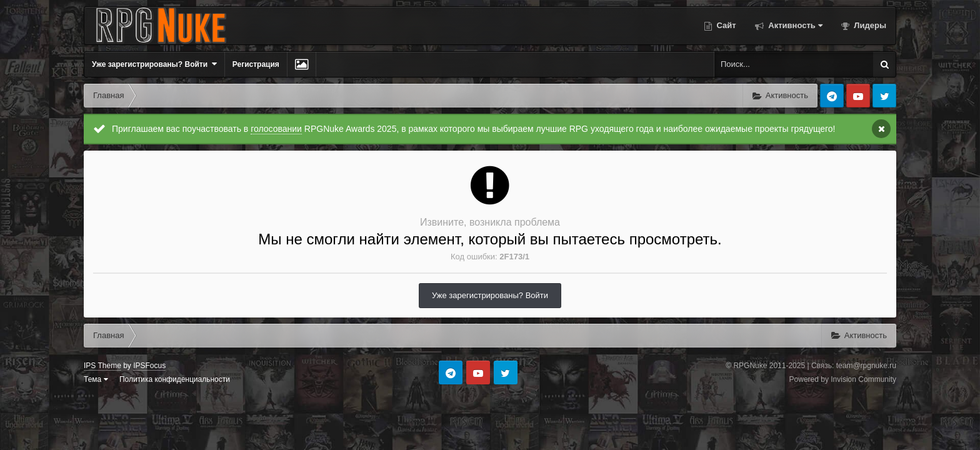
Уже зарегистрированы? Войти (154, 64)
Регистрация (256, 64)
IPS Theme (102, 366)
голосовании (276, 129)
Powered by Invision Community (843, 379)
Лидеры (869, 25)
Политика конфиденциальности (175, 379)
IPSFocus (149, 366)
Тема (96, 379)
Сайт (725, 25)
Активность (794, 25)
